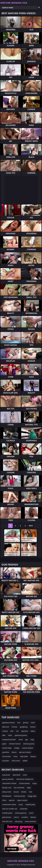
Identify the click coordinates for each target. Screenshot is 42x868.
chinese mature (15, 744)
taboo (33, 731)
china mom (16, 761)
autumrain (6, 775)
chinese (14, 727)
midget (17, 748)
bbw (4, 735)
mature (33, 727)
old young (19, 821)
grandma (6, 752)
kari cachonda (19, 788)
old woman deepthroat (25, 779)
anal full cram (7, 821)
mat (30, 792)
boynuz (33, 756)
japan (4, 744)
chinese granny (29, 744)
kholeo (24, 792)
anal (12, 731)
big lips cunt (7, 788)
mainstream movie (9, 804)
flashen (33, 817)
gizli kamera (7, 817)
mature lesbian (28, 748)
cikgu (29, 788)
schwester (24, 809)
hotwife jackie (7, 813)
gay (27, 739)
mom (33, 723)
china (16, 756)
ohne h (16, 817)
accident (25, 817)
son (17, 731)
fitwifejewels (7, 796)
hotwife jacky (30, 804)
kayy (32, 739)
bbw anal (6, 727)
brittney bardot (20, 796)
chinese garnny (21, 813)
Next (31, 526)
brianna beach (24, 783)
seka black (16, 775)
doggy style (32, 796)
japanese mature (8, 723)
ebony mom (7, 792)
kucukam (6, 761)
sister (10, 735)
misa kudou (7, 756)
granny (26, 723)
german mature (25, 752)
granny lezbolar (8, 779)
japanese (25, 731)
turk (19, 723)
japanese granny (21, 735)
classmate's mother (9, 783)
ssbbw (25, 761)
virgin (35, 783)
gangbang (24, 727)
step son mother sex (10, 809)
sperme (12, 800)
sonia (21, 739)
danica (14, 752)
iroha (25, 775)
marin (31, 813)
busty (21, 804)
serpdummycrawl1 (9, 739)
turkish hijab (7, 748)
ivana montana (30, 821)
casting (5, 731)
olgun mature (22, 800)
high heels (24, 756)
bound (16, 792)
